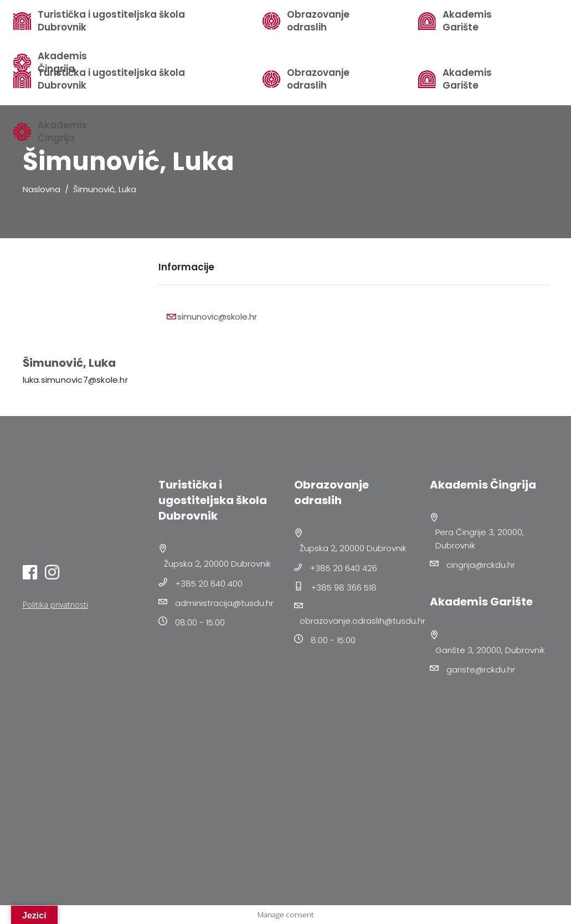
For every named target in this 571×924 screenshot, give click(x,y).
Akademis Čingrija (62, 132)
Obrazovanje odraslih (318, 79)
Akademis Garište (467, 79)
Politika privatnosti (55, 605)
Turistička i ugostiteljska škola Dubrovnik (111, 21)
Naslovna (42, 189)
